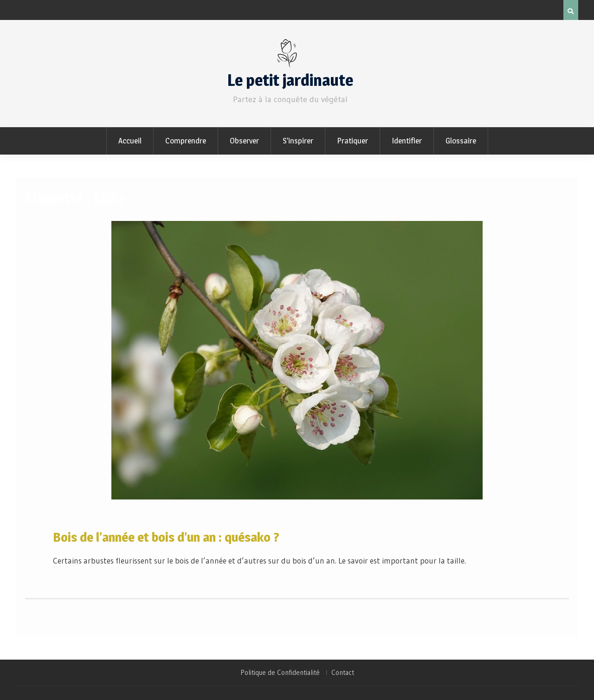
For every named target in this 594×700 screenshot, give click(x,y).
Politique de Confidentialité (280, 673)
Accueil (130, 141)
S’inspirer (298, 141)
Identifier (407, 141)
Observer (244, 141)
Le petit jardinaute (290, 80)
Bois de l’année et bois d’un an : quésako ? (166, 537)
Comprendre (186, 141)
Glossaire (461, 141)
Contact (343, 673)
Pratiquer (352, 141)
